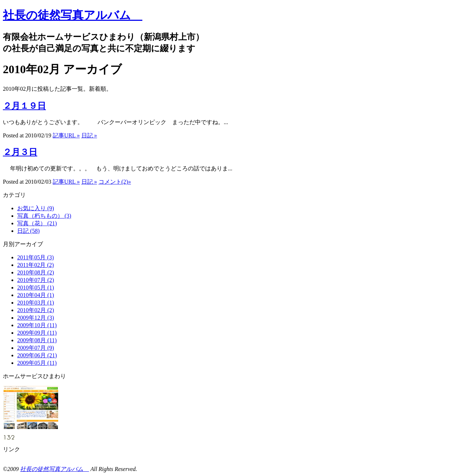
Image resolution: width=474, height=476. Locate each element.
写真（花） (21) (37, 223)
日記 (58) (29, 231)
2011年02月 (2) (35, 265)
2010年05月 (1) (36, 288)
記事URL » (66, 135)
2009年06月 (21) (37, 355)
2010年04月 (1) (36, 295)
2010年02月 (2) (36, 310)
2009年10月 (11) (37, 325)
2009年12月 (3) (36, 318)
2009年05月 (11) (37, 363)
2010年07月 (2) (36, 280)
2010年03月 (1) (36, 303)
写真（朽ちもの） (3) (44, 216)
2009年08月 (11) (37, 340)
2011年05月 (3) (35, 257)
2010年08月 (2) (36, 272)
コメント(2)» (115, 182)
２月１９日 (24, 106)
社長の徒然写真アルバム (73, 15)
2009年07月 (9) (36, 348)
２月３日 (20, 152)
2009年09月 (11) (37, 333)
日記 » (89, 135)
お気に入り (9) (36, 208)
